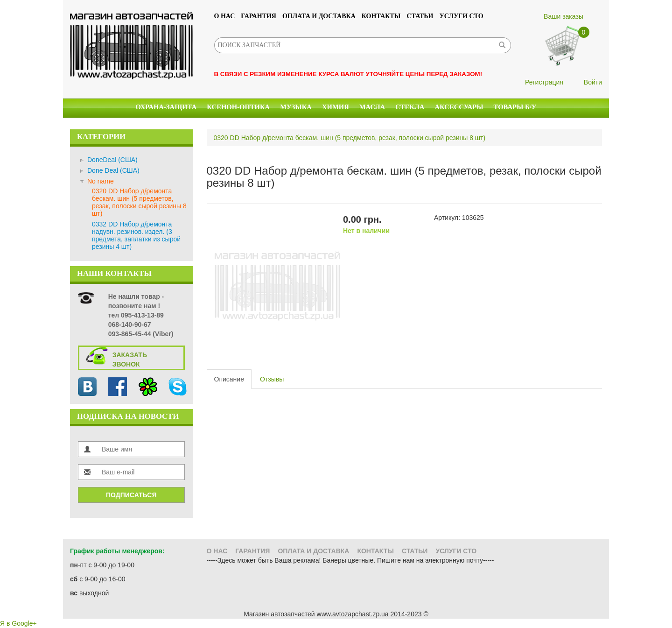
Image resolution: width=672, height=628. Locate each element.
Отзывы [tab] (272, 379)
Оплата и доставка (319, 16)
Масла (372, 107)
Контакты (381, 16)
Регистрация (544, 82)
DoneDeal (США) (112, 160)
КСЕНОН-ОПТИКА (238, 107)
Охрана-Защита (166, 107)
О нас (225, 16)
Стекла (410, 107)
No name (101, 181)
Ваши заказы (563, 16)
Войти (593, 82)
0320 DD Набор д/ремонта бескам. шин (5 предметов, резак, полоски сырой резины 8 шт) (139, 202)
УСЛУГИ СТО (462, 16)
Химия (336, 107)
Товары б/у (515, 107)
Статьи (420, 16)
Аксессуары (459, 107)
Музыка (296, 107)
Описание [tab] (229, 379)
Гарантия (259, 16)
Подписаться (131, 495)
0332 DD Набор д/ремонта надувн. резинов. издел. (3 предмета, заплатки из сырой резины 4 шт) (136, 235)
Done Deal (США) (113, 170)
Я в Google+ (18, 623)
